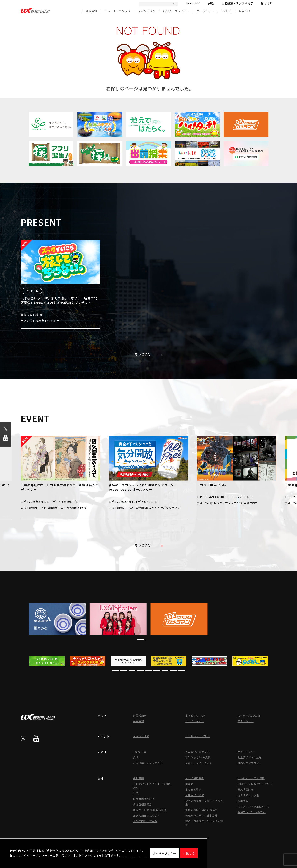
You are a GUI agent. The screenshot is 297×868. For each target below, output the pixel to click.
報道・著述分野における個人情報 (204, 823)
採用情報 (267, 3)
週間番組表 (140, 716)
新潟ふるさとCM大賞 (198, 757)
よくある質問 (193, 790)
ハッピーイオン (195, 721)
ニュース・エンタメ (118, 11)
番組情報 (91, 11)
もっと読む (149, 354)
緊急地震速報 (246, 790)
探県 (211, 3)
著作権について (195, 795)
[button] (103, 532)
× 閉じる (189, 853)
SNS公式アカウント (250, 763)
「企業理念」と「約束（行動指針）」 (152, 786)
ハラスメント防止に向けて (254, 807)
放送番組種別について (147, 816)
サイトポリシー (247, 752)
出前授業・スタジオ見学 (237, 3)
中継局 (189, 784)
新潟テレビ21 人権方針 (252, 812)
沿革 (136, 793)
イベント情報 (147, 11)
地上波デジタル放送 (250, 757)
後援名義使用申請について (201, 810)
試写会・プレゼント (176, 11)
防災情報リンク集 (248, 795)
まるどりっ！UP (195, 716)
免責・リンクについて (199, 763)
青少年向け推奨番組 (145, 821)
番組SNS (245, 11)
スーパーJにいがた (249, 716)
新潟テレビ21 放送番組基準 (150, 810)
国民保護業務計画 (144, 799)
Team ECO (193, 3)
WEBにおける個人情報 (251, 778)
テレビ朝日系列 (195, 778)
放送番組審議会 (143, 804)
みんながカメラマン (197, 752)
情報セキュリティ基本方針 (201, 815)
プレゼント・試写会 (197, 736)
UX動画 (226, 11)
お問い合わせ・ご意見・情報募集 (204, 802)
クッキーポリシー (164, 853)
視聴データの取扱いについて (255, 784)
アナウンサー (205, 11)
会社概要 (139, 778)
